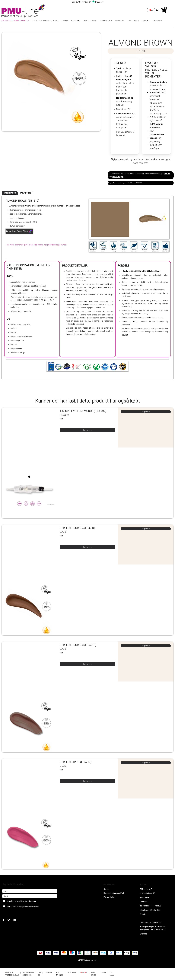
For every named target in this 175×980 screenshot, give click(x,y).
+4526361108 (154, 910)
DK (151, 10)
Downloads (26, 193)
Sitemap (143, 934)
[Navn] (30, 891)
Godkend (9, 912)
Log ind (167, 174)
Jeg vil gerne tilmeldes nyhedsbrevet (31, 901)
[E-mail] (30, 896)
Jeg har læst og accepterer (23, 907)
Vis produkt (146, 412)
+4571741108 (155, 906)
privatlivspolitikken (33, 907)
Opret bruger (118, 177)
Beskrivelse (10, 193)
